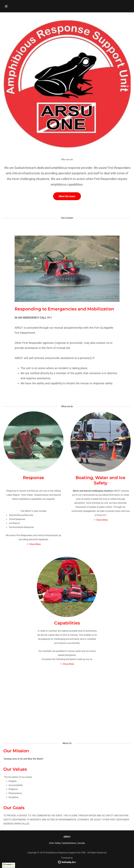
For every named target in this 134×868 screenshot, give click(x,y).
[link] (67, 862)
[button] (13, 6)
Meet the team (67, 196)
